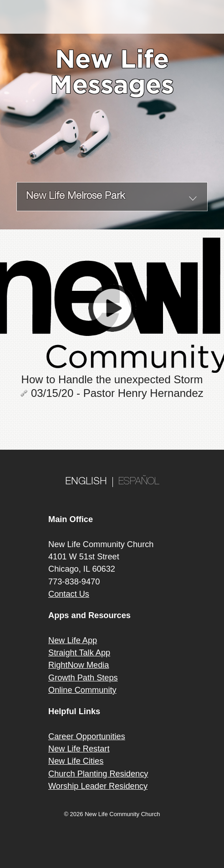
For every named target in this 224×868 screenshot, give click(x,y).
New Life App (73, 640)
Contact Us (69, 594)
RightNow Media (79, 665)
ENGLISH (86, 482)
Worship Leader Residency (98, 786)
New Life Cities (76, 761)
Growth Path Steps (83, 678)
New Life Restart (79, 749)
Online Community (82, 690)
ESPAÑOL (139, 482)
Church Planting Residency (98, 774)
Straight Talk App (79, 653)
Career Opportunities (87, 736)
